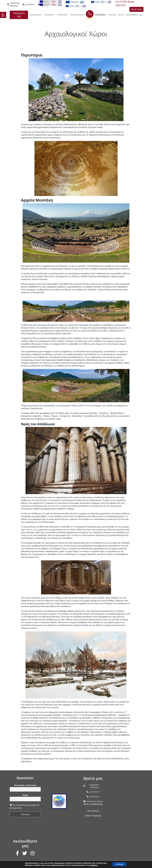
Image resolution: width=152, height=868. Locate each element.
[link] (3, 15)
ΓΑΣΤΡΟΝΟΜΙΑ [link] (77, 15)
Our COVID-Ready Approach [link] (125, 3)
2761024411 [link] (30, 4)
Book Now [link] (136, 9)
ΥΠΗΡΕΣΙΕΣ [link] (62, 15)
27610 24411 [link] (95, 792)
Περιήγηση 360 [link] (19, 15)
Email (25, 795)
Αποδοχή (119, 864)
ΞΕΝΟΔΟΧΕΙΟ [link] (35, 15)
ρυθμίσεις (94, 865)
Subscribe (25, 814)
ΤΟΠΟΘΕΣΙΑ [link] (100, 15)
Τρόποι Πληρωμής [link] (93, 816)
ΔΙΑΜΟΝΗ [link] (49, 15)
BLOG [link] (121, 15)
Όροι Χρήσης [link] (93, 811)
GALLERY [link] (113, 15)
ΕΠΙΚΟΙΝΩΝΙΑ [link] (132, 15)
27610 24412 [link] (95, 797)
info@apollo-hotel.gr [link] (95, 801)
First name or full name (25, 785)
